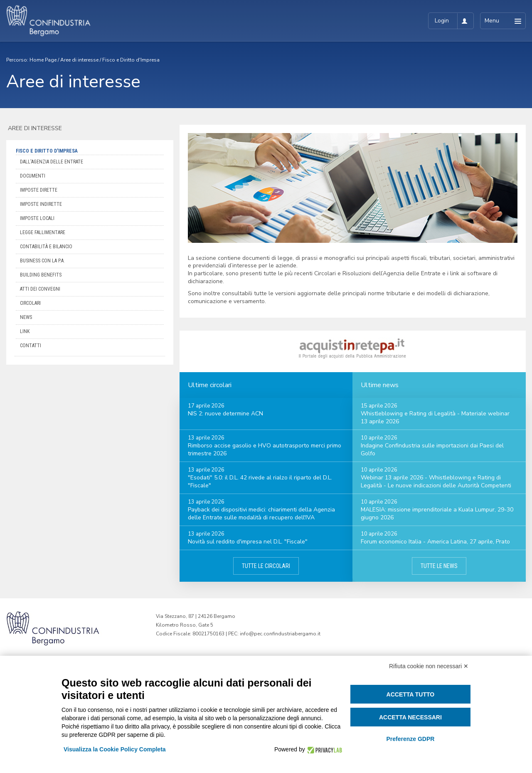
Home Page (43, 60)
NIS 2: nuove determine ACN (225, 414)
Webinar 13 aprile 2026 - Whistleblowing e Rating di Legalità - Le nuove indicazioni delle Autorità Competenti (436, 482)
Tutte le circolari (266, 566)
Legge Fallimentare (43, 232)
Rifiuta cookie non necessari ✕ (429, 666)
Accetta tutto (411, 694)
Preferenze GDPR (410, 739)
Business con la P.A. (42, 261)
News (26, 317)
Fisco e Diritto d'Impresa (131, 60)
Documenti (33, 176)
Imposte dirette (39, 190)
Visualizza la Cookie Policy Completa (115, 749)
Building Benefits (41, 275)
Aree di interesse (79, 60)
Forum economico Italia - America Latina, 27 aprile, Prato (435, 542)
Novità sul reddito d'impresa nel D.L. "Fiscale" (248, 542)
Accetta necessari (410, 717)
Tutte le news (439, 566)
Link (25, 331)
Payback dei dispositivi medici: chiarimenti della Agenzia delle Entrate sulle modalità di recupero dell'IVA (261, 514)
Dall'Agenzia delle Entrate (52, 162)
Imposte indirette (41, 204)
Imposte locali (37, 218)
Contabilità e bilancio (46, 247)
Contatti (31, 346)
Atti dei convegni (40, 289)
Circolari (30, 303)
